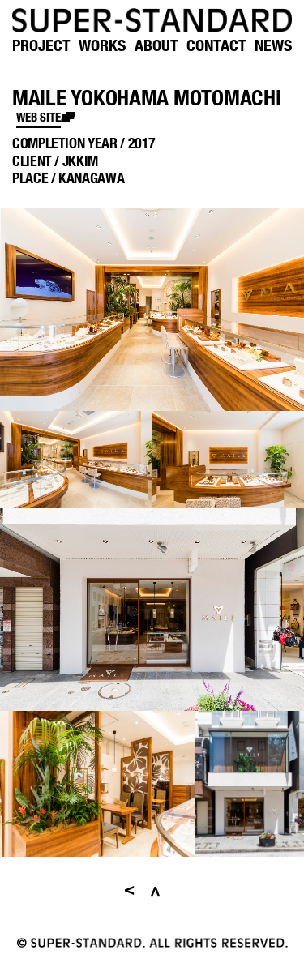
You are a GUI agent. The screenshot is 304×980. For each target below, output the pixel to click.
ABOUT (156, 45)
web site (39, 117)
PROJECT (41, 45)
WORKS (102, 45)
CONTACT (216, 45)
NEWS (273, 45)
